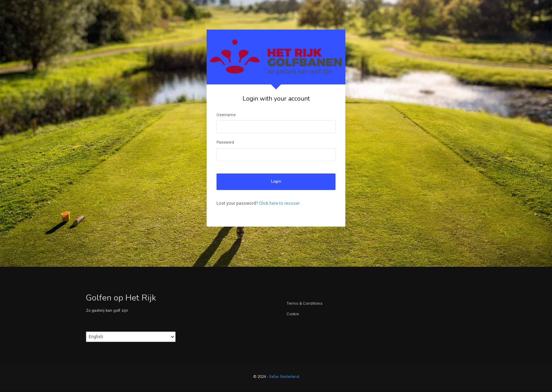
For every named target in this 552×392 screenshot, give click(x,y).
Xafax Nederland (284, 377)
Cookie (293, 314)
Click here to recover (279, 203)
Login (276, 181)
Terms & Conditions (305, 304)
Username (226, 115)
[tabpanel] (276, 128)
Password (225, 142)
